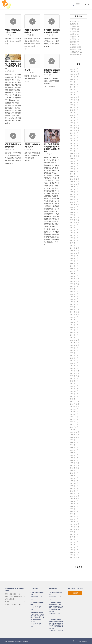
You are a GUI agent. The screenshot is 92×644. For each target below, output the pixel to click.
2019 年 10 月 (75, 184)
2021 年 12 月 (75, 125)
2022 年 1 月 (74, 123)
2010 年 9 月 (74, 440)
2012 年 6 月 (74, 386)
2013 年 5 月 (74, 358)
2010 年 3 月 (74, 455)
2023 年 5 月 (74, 102)
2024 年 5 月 (74, 84)
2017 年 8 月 (74, 228)
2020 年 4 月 (74, 171)
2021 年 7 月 (74, 138)
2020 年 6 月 (74, 166)
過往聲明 (73, 39)
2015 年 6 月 (74, 294)
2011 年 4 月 (74, 422)
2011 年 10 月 (75, 407)
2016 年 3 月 (74, 271)
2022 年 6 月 (74, 110)
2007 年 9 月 (74, 532)
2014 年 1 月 (74, 338)
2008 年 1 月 (74, 522)
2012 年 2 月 (74, 396)
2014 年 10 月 (75, 315)
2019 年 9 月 (74, 187)
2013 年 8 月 (74, 350)
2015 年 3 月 (74, 302)
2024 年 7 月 (74, 79)
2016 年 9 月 (74, 256)
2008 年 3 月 (74, 517)
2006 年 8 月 (74, 555)
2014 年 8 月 (74, 320)
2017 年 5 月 (74, 235)
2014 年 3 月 (74, 332)
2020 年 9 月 (74, 159)
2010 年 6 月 (74, 448)
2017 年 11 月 (75, 220)
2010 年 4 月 (74, 453)
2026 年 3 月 (74, 69)
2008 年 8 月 (74, 504)
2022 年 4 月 (74, 115)
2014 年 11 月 (75, 312)
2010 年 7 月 (74, 445)
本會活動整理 (75, 52)
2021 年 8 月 (74, 136)
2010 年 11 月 (75, 435)
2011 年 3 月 (74, 424)
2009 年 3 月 (74, 486)
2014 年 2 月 (74, 335)
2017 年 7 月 (74, 230)
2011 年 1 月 (74, 430)
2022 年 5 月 (74, 113)
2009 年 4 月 (74, 483)
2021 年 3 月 (74, 148)
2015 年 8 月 (74, 289)
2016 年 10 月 (75, 253)
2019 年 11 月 (75, 182)
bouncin (85, 641)
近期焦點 (73, 47)
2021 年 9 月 (74, 133)
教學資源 (73, 24)
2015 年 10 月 (75, 284)
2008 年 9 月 (74, 501)
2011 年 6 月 (74, 417)
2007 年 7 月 (74, 537)
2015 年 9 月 (74, 286)
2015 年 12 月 (75, 279)
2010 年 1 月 (74, 460)
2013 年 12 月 (75, 340)
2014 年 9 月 (74, 317)
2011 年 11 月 (74, 404)
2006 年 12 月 (75, 552)
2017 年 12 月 (75, 217)
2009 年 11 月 (75, 465)
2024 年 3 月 (74, 90)
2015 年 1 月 (74, 307)
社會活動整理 (75, 55)
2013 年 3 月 (74, 363)
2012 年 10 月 (75, 376)
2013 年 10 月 (75, 345)
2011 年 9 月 (74, 409)
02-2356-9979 (15, 594)
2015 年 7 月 (74, 292)
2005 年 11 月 (75, 557)
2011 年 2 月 (74, 427)
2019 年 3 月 (74, 202)
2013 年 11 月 (75, 343)
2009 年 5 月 (74, 481)
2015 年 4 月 (74, 299)
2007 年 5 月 (74, 542)
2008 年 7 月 (74, 506)
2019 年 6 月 (74, 194)
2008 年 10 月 (75, 499)
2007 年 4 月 (74, 545)
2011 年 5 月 (74, 419)
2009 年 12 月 (75, 463)
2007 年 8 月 (74, 534)
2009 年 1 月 (74, 491)
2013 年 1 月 (74, 368)
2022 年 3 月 (74, 118)
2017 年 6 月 (74, 233)
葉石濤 (27, 70)
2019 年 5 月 (74, 197)
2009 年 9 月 (74, 471)
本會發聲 (73, 29)
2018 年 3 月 (74, 212)
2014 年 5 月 (74, 327)
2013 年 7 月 (74, 353)
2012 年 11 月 (75, 373)
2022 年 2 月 (74, 120)
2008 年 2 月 (74, 519)
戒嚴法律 (73, 44)
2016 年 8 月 (74, 258)
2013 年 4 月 (74, 361)
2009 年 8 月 (74, 473)
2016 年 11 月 (75, 251)
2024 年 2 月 (74, 92)
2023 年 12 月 (75, 97)
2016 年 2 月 (74, 274)
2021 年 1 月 (74, 151)
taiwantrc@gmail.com (13, 604)
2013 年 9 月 (74, 348)
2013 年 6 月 (74, 355)
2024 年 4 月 (74, 87)
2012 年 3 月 (74, 394)
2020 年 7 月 (74, 164)
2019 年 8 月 (74, 189)
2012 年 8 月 (74, 381)
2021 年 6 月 (74, 141)
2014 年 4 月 (74, 330)
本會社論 (73, 34)
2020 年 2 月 (74, 176)
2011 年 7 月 (74, 414)
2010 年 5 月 (74, 450)
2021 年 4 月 (74, 146)
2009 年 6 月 (74, 478)
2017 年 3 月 (74, 240)
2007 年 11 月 (75, 527)
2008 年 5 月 (74, 511)
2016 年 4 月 (74, 268)
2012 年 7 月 (74, 384)
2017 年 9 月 (74, 225)
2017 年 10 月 (75, 223)
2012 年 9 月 (74, 379)
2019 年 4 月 (74, 199)
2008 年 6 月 (74, 509)
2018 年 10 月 (75, 205)
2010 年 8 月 (74, 442)
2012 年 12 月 (75, 371)
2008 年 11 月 (75, 496)
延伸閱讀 (73, 21)
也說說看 (73, 32)
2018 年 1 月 (74, 215)
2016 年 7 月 (74, 261)
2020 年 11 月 (75, 154)
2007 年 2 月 (74, 550)
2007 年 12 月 (75, 524)
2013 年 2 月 (74, 366)
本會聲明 (73, 37)
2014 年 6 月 (74, 325)
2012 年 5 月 (74, 389)
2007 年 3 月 (74, 547)
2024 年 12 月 (75, 74)
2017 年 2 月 (74, 243)
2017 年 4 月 (74, 238)
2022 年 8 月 (74, 107)
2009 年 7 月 (74, 476)
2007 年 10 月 (75, 529)
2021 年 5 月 (74, 143)
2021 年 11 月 (75, 128)
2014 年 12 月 (75, 309)
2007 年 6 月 (74, 540)
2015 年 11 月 (75, 281)
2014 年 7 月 (74, 322)
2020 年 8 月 (74, 161)
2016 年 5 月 (74, 266)
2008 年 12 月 (75, 493)
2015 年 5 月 (74, 297)
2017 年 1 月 (74, 246)
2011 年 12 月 (75, 401)
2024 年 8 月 (74, 77)
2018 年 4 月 (74, 210)
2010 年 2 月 (74, 458)
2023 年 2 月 (74, 105)
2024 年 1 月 (74, 95)
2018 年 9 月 (74, 207)
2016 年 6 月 (74, 263)
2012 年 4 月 (74, 391)
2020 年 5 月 (74, 169)
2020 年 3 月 (74, 174)
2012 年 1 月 (74, 399)
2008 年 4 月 (74, 514)
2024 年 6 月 (74, 82)
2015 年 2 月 (74, 304)
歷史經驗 (73, 42)
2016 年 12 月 (75, 248)
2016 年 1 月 (74, 276)
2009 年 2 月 (74, 488)
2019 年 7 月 (74, 192)
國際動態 (73, 49)
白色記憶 (73, 27)
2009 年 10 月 (75, 468)
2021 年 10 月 (75, 130)
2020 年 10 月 (75, 156)
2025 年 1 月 (74, 72)
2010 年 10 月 (75, 437)
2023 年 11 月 (75, 100)
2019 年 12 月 (75, 179)
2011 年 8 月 (74, 412)
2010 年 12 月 (75, 432)
